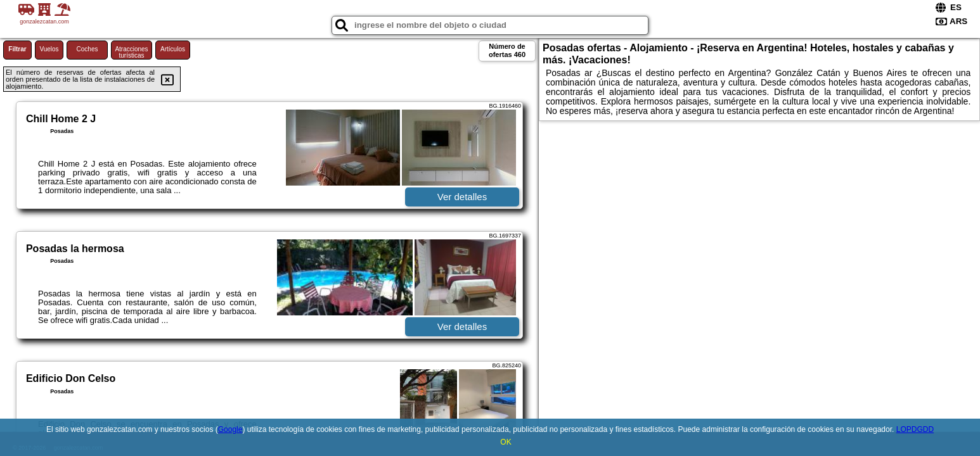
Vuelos (49, 49)
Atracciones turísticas (131, 52)
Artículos (173, 49)
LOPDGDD (915, 429)
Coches (87, 49)
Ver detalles (462, 197)
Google (230, 429)
